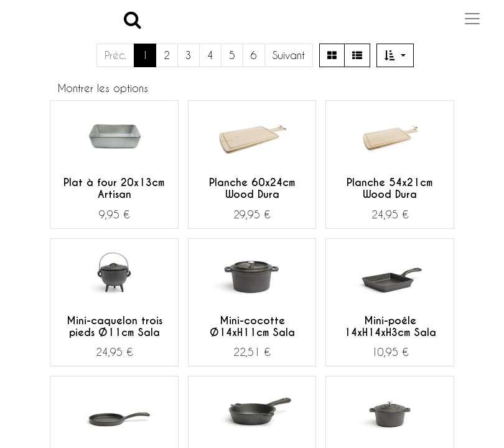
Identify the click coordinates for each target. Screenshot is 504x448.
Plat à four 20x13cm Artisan (114, 189)
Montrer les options (103, 88)
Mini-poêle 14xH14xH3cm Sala (390, 327)
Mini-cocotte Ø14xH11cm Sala (252, 327)
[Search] (133, 19)
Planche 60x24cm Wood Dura (252, 189)
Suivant (289, 55)
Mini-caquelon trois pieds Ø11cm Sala (114, 327)
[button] (395, 55)
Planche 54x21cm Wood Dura (390, 189)
